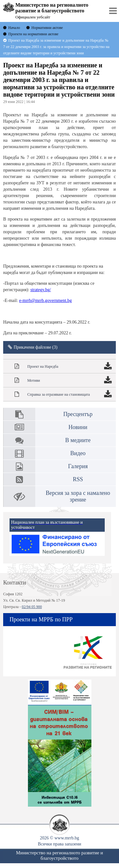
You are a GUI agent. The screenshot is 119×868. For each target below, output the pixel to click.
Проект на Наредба (43, 366)
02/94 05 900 (32, 607)
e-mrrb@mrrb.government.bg (45, 301)
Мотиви (34, 380)
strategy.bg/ (41, 290)
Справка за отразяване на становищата (59, 394)
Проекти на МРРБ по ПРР (41, 619)
